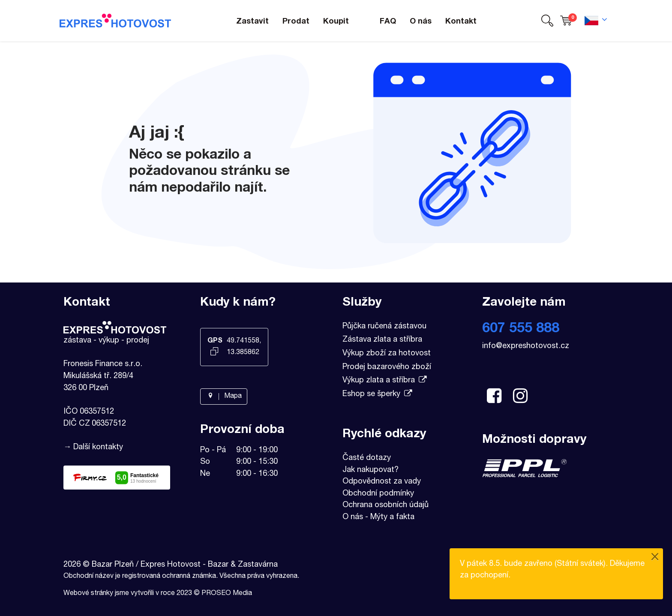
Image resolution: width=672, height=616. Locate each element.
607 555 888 (521, 329)
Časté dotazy (367, 458)
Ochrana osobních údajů (385, 505)
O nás (353, 517)
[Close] (655, 558)
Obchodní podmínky (378, 494)
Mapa (224, 397)
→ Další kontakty (93, 448)
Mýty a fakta (392, 517)
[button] (547, 21)
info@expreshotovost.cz (526, 346)
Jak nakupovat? (370, 470)
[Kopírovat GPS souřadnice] (215, 352)
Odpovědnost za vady (382, 482)
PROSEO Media (227, 594)
